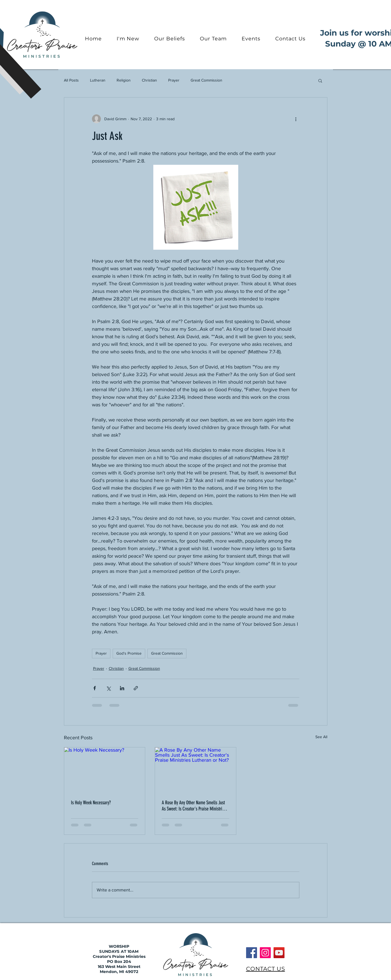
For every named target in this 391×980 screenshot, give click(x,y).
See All (321, 737)
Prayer (174, 80)
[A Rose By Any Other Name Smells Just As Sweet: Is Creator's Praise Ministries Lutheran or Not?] (196, 770)
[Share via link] (136, 688)
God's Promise (129, 653)
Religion (124, 80)
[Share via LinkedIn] (122, 688)
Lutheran (98, 80)
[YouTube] (279, 953)
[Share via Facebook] (95, 688)
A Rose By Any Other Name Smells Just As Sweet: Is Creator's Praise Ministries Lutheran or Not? (194, 806)
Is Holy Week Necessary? (91, 803)
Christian (149, 80)
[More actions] (296, 119)
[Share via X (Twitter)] (108, 688)
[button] (320, 80)
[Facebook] (252, 953)
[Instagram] (265, 953)
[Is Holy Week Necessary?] (105, 770)
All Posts (71, 80)
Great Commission (206, 80)
